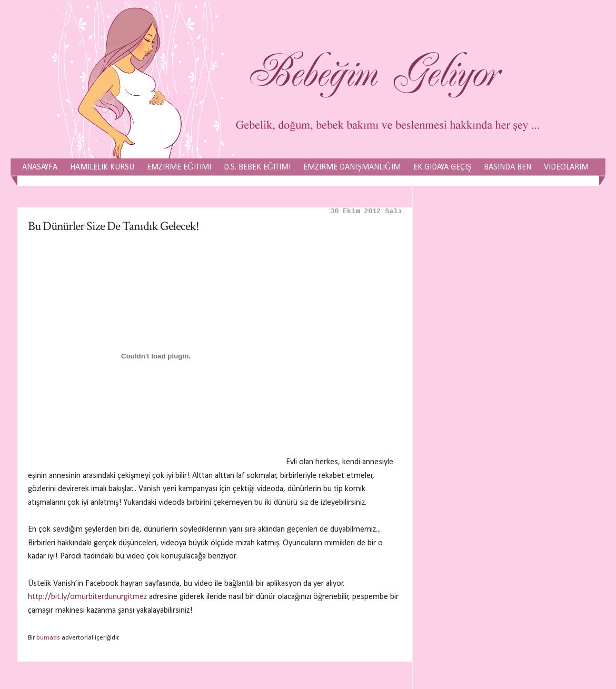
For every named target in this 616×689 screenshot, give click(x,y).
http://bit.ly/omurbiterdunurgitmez (87, 597)
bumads (48, 638)
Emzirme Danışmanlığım (352, 167)
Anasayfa (40, 167)
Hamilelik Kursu (102, 167)
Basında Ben (508, 167)
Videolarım (566, 167)
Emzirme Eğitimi (179, 167)
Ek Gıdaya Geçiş (443, 167)
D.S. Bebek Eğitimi (257, 167)
